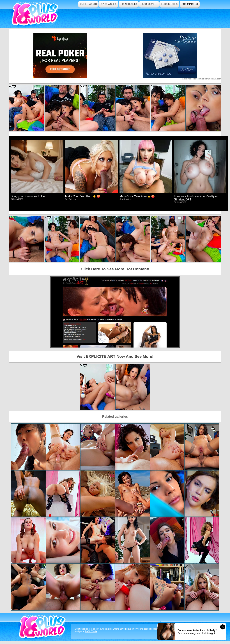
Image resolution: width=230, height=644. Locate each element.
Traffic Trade (91, 631)
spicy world (109, 4)
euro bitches (169, 4)
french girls (129, 4)
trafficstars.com (214, 79)
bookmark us (190, 4)
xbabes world (88, 4)
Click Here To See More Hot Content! (115, 269)
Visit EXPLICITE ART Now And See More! (115, 356)
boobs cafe (149, 4)
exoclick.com (195, 79)
